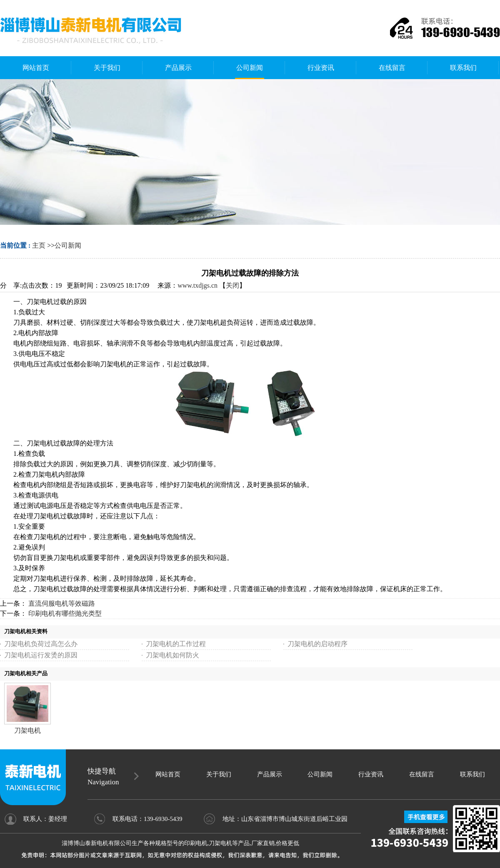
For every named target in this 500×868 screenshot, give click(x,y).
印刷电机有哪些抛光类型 (65, 613)
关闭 (232, 285)
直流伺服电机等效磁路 (62, 603)
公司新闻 (68, 245)
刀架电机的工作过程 (176, 644)
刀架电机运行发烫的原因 (41, 655)
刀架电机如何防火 (172, 655)
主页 (39, 245)
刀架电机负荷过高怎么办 (41, 644)
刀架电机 (27, 730)
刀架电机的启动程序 (317, 644)
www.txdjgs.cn (197, 285)
